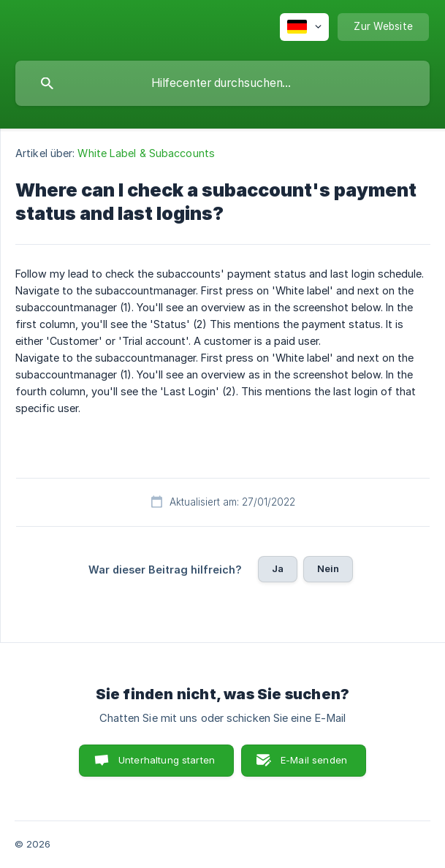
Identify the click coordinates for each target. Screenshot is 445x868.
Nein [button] (328, 568)
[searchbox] (222, 83)
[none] (304, 27)
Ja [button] (278, 568)
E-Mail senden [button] (314, 760)
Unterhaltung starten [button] (167, 760)
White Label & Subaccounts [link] (146, 153)
